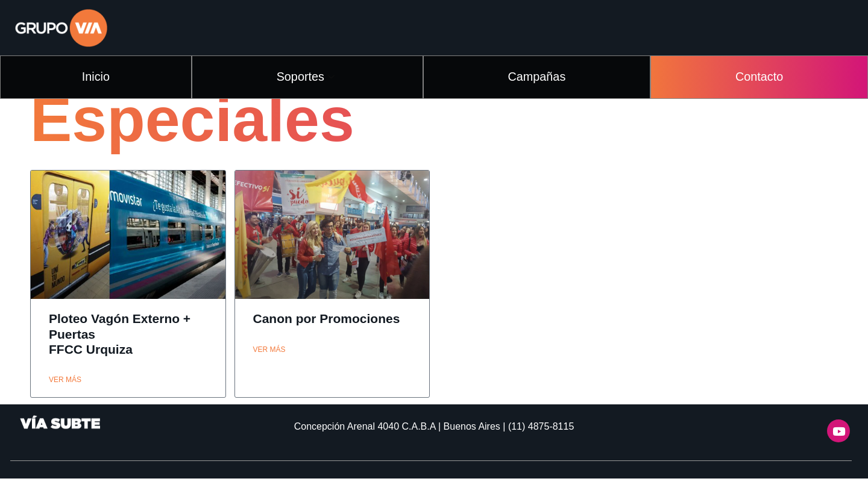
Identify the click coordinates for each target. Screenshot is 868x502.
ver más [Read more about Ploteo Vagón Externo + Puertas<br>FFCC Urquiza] (65, 403)
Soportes (310, 74)
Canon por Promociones (327, 342)
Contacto (759, 74)
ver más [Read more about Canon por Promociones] (269, 373)
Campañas (539, 74)
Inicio (99, 74)
